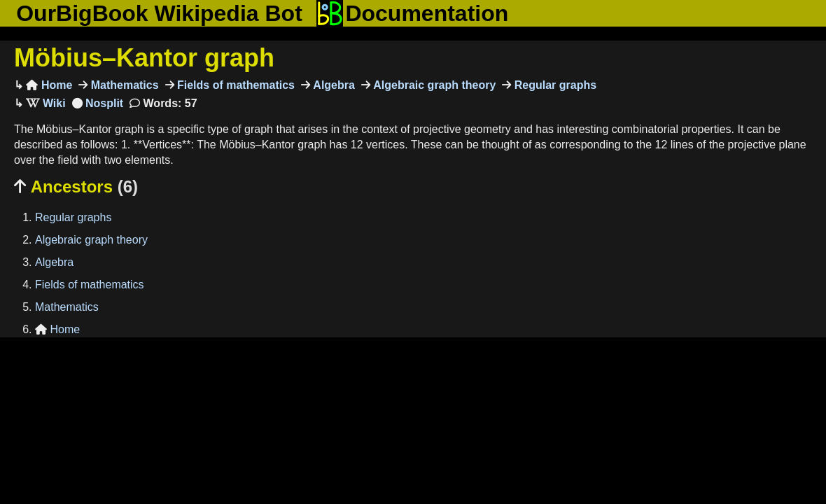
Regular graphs (554, 85)
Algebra (332, 85)
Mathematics (123, 85)
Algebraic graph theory (433, 85)
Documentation (412, 13)
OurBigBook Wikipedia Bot (159, 13)
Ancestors (76, 187)
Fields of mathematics (235, 85)
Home (49, 85)
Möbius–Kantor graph (144, 58)
